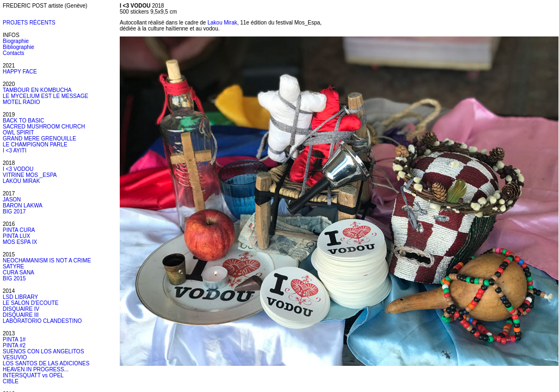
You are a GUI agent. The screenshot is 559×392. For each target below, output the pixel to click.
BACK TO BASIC (23, 121)
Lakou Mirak (222, 23)
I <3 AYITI (14, 151)
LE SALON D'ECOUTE (31, 303)
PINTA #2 (14, 345)
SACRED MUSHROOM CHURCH (44, 127)
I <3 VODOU (18, 169)
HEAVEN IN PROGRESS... (36, 369)
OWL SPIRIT (18, 133)
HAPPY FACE (20, 72)
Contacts (13, 53)
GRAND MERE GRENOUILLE (39, 139)
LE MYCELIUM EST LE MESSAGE (45, 96)
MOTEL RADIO (21, 102)
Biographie (16, 41)
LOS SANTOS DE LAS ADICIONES (46, 363)
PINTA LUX (16, 236)
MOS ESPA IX (20, 242)
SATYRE (13, 267)
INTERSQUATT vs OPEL (33, 375)
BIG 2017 (14, 212)
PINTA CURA (19, 230)
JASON (12, 200)
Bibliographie (19, 47)
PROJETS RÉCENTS (29, 23)
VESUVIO (15, 357)
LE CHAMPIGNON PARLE (35, 145)
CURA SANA (19, 272)
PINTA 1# (14, 339)
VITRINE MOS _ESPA (30, 175)
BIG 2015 (14, 278)
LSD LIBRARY (20, 297)
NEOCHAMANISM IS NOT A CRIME (47, 261)
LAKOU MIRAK (21, 181)
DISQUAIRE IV (21, 309)
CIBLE (11, 381)
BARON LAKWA (23, 206)
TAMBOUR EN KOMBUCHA (37, 90)
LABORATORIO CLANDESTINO (42, 321)
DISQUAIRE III (21, 315)
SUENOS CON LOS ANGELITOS (43, 351)
